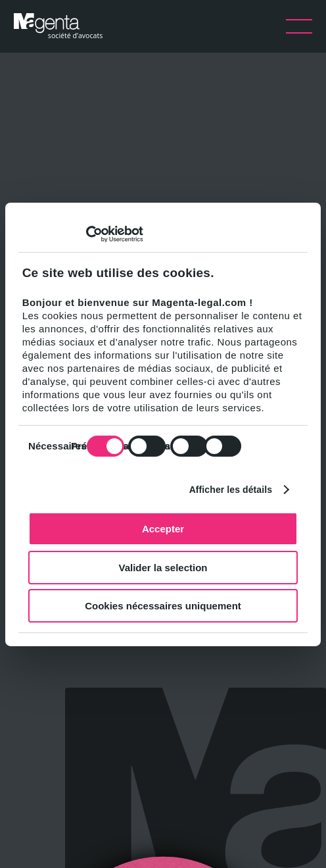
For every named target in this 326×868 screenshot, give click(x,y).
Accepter (163, 529)
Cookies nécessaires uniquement (163, 606)
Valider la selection (163, 567)
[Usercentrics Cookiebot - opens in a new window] (86, 234)
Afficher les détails (231, 489)
